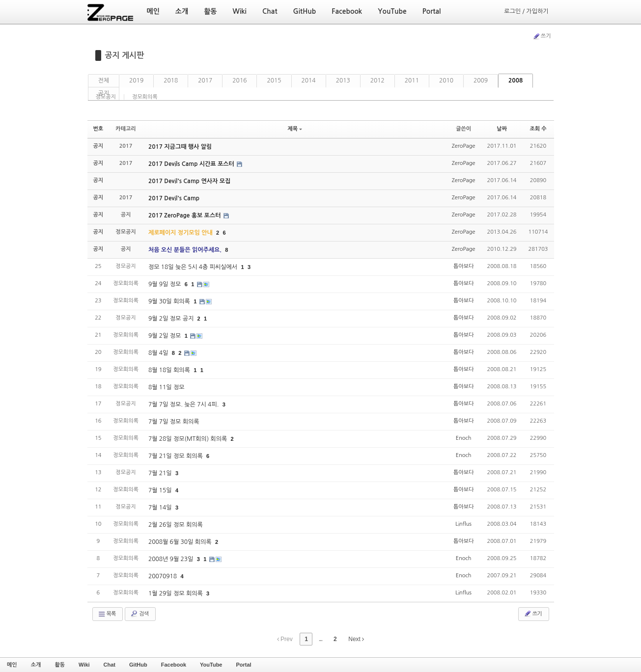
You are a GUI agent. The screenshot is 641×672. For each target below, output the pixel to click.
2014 (309, 81)
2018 (171, 81)
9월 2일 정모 (166, 336)
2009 (481, 81)
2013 (343, 81)
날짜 (502, 129)
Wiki (84, 665)
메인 (12, 665)
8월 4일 (159, 353)
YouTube (211, 665)
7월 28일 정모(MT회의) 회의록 (189, 439)
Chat (110, 665)
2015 (274, 81)
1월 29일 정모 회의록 (176, 593)
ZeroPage (464, 146)
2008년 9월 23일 (172, 559)
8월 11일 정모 (167, 387)
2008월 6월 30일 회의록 (181, 542)
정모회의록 (145, 97)
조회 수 (538, 129)
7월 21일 (161, 473)
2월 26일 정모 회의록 (176, 525)
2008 (516, 81)
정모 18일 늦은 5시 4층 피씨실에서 (194, 267)
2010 (446, 81)
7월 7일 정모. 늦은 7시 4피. (184, 404)
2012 (377, 81)
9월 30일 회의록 (170, 301)
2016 (239, 81)
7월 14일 (161, 508)
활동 (60, 665)
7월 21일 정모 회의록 (176, 456)
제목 (295, 129)
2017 (205, 81)
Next (356, 639)
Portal (243, 665)
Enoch (464, 438)
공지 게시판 (125, 55)
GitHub (138, 665)
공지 (104, 93)
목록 (107, 614)
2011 (412, 81)
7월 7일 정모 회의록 (174, 422)
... (320, 639)
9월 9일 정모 (166, 284)
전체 (104, 81)
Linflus (463, 524)
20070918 (164, 576)
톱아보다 (463, 266)
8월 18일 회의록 (170, 370)
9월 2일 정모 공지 (172, 319)
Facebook (174, 665)
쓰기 (542, 36)
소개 (36, 665)
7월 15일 (161, 490)
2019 (136, 81)
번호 (98, 129)
